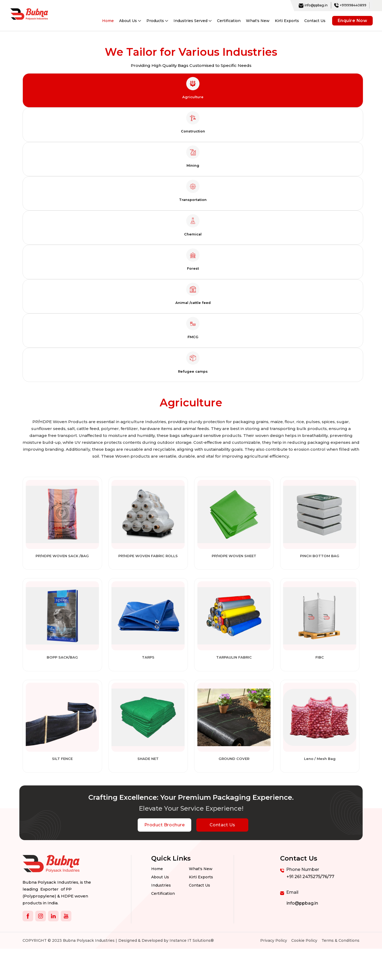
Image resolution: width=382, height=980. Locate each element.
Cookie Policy (304, 972)
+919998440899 (350, 5)
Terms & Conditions (340, 972)
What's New (258, 21)
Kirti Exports (287, 21)
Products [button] (157, 21)
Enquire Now (353, 21)
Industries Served (193, 21)
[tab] (193, 91)
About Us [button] (130, 21)
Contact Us (315, 21)
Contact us (199, 918)
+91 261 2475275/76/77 (310, 908)
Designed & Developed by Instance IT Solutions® (166, 972)
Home (108, 21)
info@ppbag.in (313, 5)
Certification (229, 21)
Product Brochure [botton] (164, 856)
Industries (161, 918)
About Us (160, 909)
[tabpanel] (191, 608)
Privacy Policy (274, 972)
